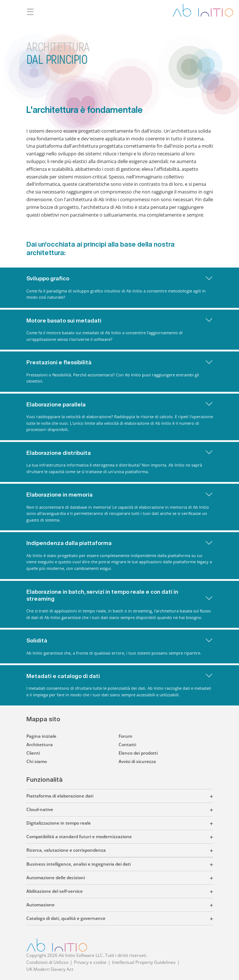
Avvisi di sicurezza (137, 761)
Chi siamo (37, 761)
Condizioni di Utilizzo (47, 962)
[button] (153, 796)
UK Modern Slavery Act (50, 969)
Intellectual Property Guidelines (144, 962)
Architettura (40, 745)
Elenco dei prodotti (138, 753)
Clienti (33, 753)
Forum (125, 736)
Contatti (127, 745)
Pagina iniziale (41, 736)
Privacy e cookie (90, 962)
